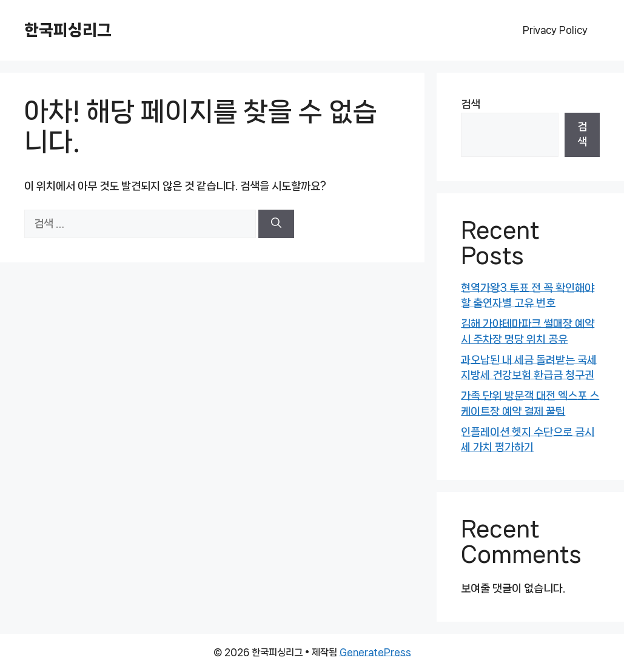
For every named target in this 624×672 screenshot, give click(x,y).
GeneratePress (375, 652)
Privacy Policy (555, 30)
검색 (471, 104)
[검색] (276, 224)
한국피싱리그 (68, 30)
